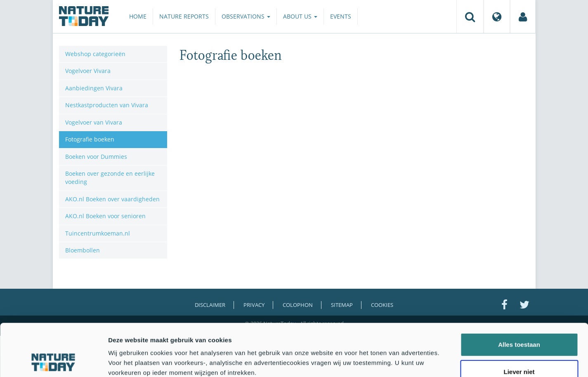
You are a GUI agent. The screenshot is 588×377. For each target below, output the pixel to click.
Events (341, 16)
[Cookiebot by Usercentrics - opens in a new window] (53, 361)
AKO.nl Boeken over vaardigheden (112, 199)
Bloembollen (83, 250)
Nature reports (184, 16)
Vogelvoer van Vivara (94, 122)
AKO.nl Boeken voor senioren (105, 216)
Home (138, 16)
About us (300, 16)
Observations (246, 16)
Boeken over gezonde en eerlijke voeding (110, 178)
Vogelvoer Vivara (88, 71)
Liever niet (519, 323)
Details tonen (446, 361)
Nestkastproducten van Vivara (107, 105)
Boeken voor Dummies (96, 157)
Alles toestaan (519, 296)
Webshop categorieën (95, 54)
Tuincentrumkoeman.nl (98, 233)
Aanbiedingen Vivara (94, 88)
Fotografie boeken (90, 139)
